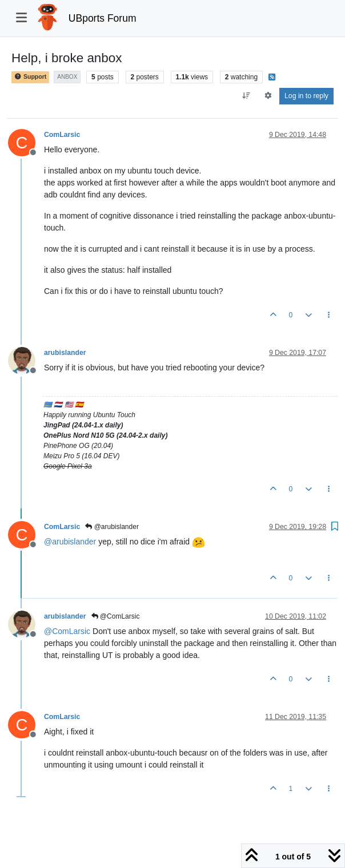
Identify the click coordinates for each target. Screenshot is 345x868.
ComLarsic (62, 135)
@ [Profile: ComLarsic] (67, 631)
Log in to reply (306, 96)
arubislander (65, 353)
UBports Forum (103, 18)
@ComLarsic (116, 616)
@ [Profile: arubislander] (70, 542)
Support (30, 77)
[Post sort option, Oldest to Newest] (246, 96)
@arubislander (112, 527)
